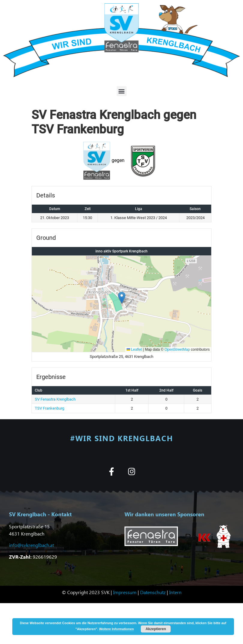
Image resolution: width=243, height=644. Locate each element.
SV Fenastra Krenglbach (55, 399)
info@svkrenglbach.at (31, 545)
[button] (122, 91)
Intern (175, 592)
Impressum (125, 592)
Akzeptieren (156, 629)
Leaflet (134, 349)
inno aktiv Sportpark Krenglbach (121, 251)
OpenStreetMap (177, 349)
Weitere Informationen (116, 629)
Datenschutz (153, 592)
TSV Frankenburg (49, 408)
